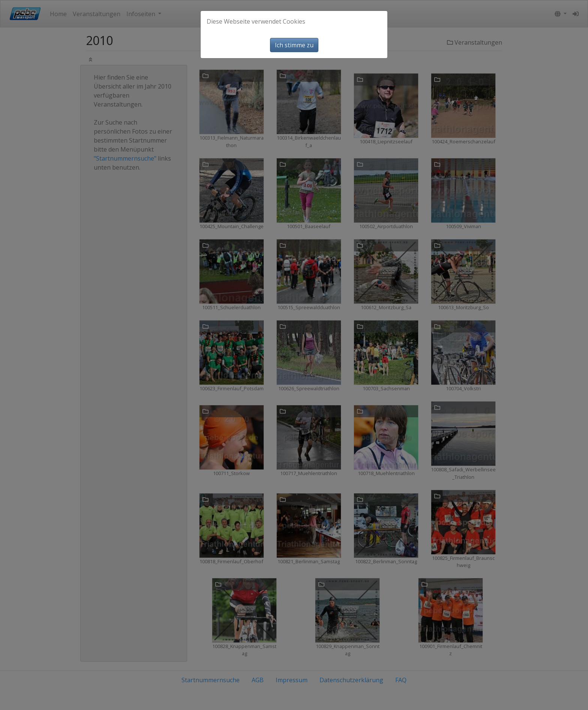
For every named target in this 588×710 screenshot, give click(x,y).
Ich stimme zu (294, 45)
